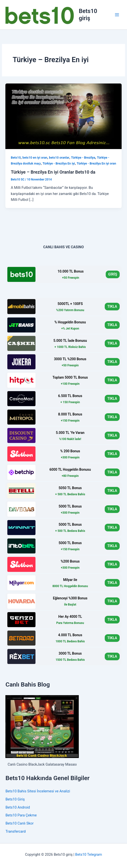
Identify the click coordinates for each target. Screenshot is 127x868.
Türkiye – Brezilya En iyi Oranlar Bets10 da (53, 172)
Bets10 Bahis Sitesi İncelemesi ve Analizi (38, 791)
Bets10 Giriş (15, 799)
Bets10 (16, 158)
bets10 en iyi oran (35, 158)
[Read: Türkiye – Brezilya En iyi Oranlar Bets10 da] (63, 116)
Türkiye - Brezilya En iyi (59, 163)
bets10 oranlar (59, 158)
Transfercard (15, 831)
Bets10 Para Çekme (21, 815)
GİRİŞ (113, 274)
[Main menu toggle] (117, 15)
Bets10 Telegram (88, 854)
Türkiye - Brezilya (83, 158)
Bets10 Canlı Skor (19, 823)
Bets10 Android (18, 807)
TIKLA (112, 306)
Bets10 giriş (88, 14)
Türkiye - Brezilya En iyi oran (96, 163)
